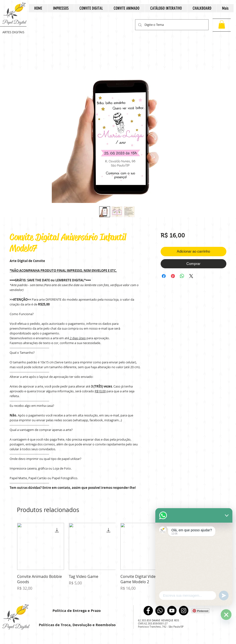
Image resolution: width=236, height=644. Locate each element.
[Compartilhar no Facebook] (164, 276)
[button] (222, 24)
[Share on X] (191, 276)
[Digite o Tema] (171, 25)
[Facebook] (148, 611)
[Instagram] (184, 611)
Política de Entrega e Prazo (77, 611)
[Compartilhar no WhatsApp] (182, 276)
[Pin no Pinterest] (173, 276)
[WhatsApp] (160, 611)
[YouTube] (172, 611)
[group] (118, 560)
